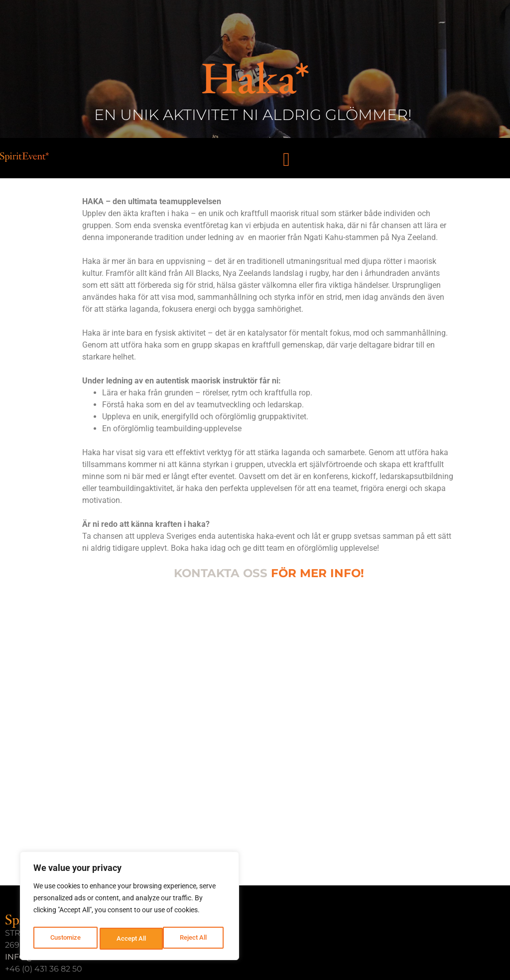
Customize (65, 939)
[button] (287, 159)
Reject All (131, 939)
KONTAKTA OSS (221, 573)
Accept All (195, 939)
